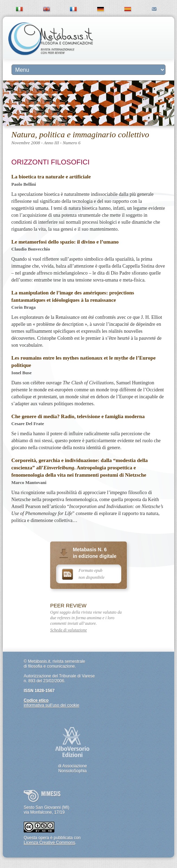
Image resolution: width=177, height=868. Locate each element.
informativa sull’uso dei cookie (51, 705)
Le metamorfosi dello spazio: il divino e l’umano (65, 242)
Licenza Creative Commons (49, 843)
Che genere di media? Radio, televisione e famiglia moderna (78, 416)
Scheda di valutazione (68, 630)
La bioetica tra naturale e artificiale (51, 177)
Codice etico (36, 700)
